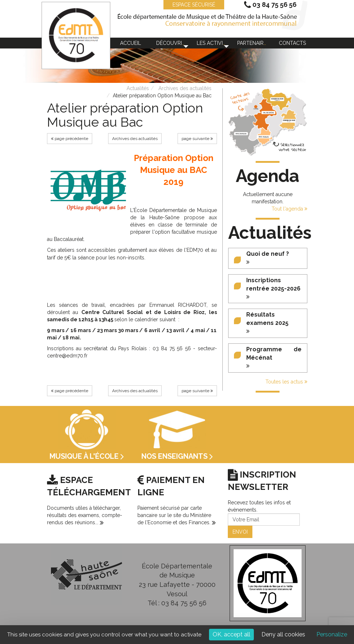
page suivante (197, 139)
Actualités (138, 88)
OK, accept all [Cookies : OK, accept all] (231, 634)
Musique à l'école (87, 456)
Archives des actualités (185, 88)
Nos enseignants (177, 456)
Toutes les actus (286, 382)
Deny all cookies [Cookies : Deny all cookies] (283, 634)
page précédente (70, 139)
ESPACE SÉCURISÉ (190, 5)
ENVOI (240, 532)
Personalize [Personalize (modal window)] (332, 634)
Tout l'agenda (289, 209)
